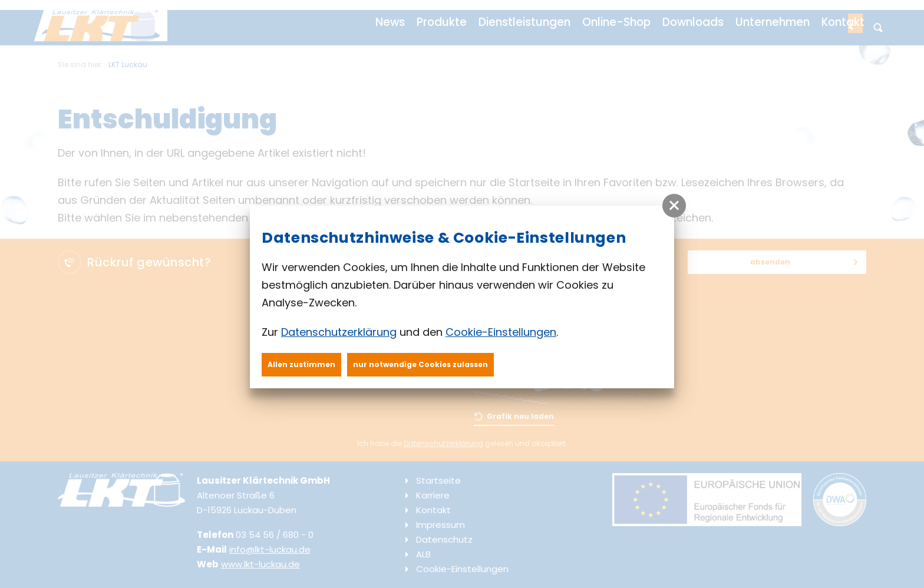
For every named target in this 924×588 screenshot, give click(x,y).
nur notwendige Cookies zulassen (420, 364)
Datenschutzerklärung (339, 332)
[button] (674, 206)
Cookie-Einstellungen (501, 332)
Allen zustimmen (301, 364)
